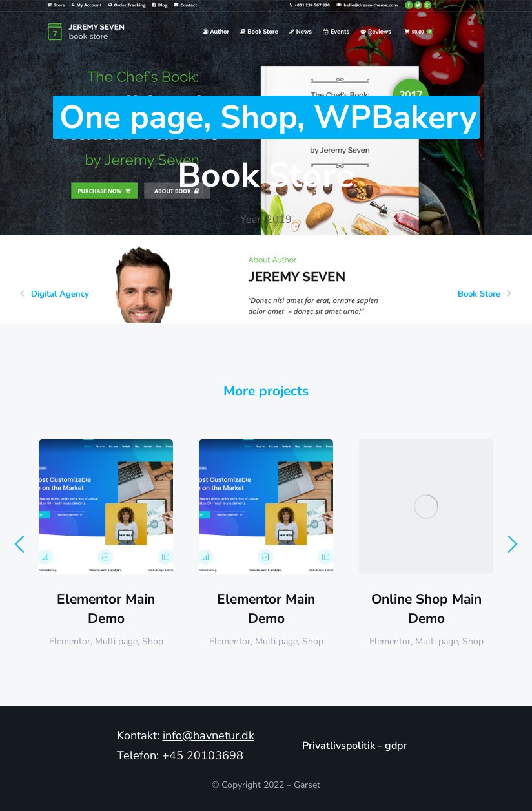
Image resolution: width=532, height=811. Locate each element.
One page (131, 117)
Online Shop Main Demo (426, 608)
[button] (19, 544)
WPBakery (395, 117)
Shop (259, 117)
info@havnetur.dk (209, 735)
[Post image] (106, 507)
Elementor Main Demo (106, 608)
